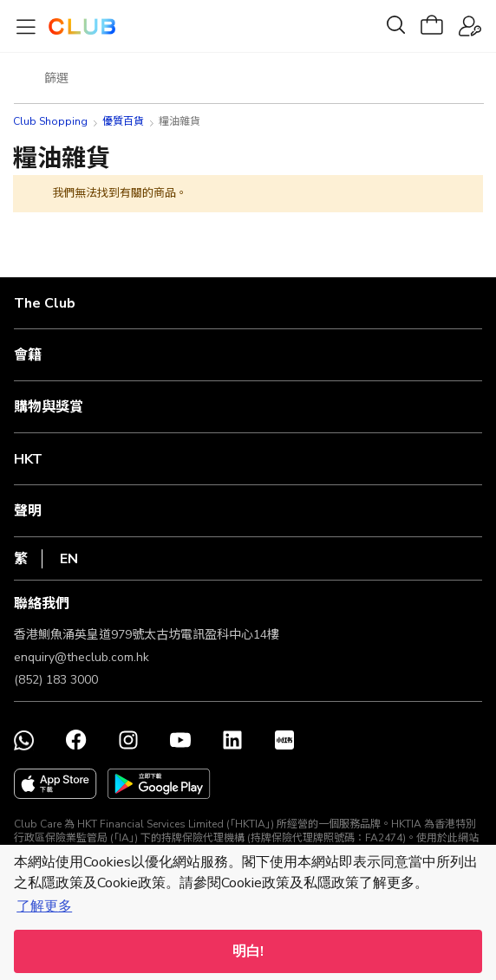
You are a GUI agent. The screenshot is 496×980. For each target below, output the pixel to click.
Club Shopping (50, 121)
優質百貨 (123, 121)
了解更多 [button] (44, 906)
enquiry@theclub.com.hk (82, 657)
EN (69, 559)
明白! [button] (248, 951)
